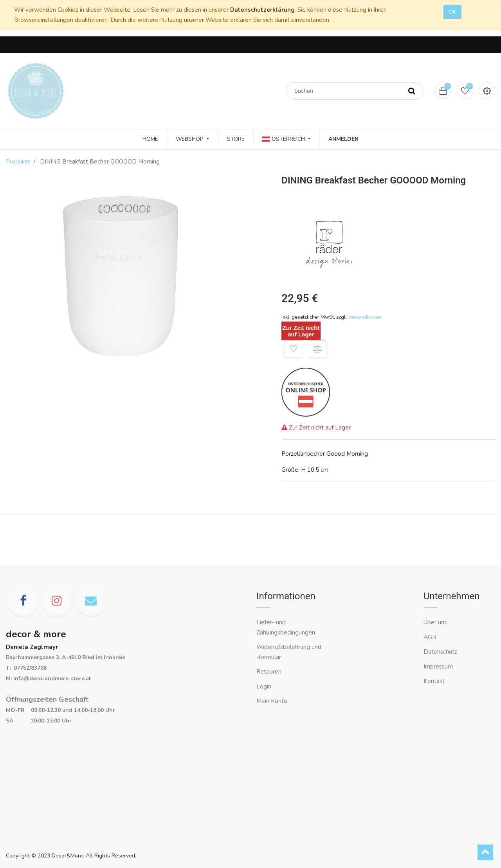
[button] (293, 349)
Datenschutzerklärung (262, 10)
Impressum (439, 667)
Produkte (18, 162)
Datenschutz (440, 652)
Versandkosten (365, 317)
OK (452, 12)
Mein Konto (272, 701)
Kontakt (435, 681)
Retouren (269, 672)
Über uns (435, 622)
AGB (430, 637)
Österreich (284, 139)
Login (264, 686)
